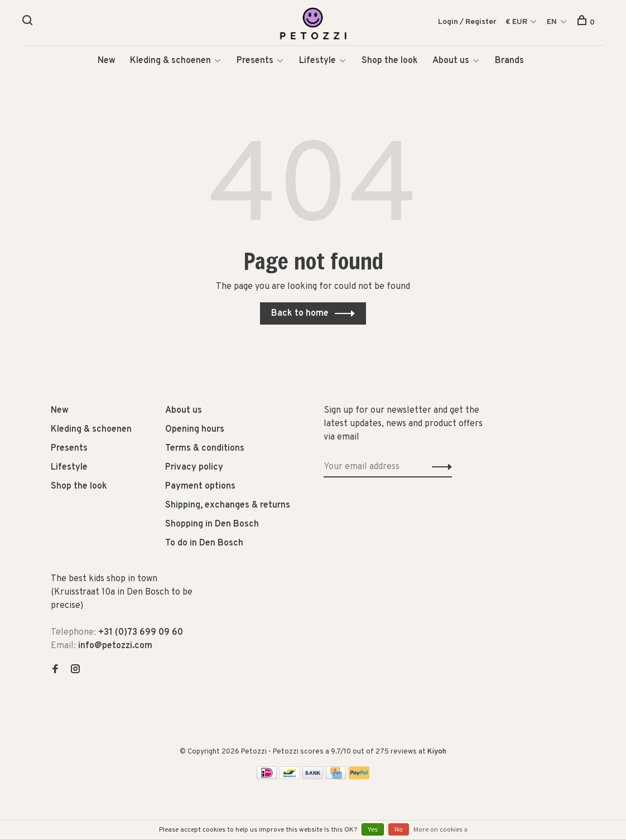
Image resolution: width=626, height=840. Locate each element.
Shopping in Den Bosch (212, 525)
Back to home (300, 314)
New (107, 61)
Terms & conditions (205, 449)
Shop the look (390, 61)
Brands (509, 61)
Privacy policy (194, 468)
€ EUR (517, 22)
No (399, 830)
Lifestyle (317, 61)
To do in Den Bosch (204, 544)
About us (451, 61)
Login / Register (467, 22)
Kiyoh (437, 752)
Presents (256, 61)
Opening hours (195, 430)
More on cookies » (440, 830)
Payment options (200, 487)
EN (552, 22)
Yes (373, 830)
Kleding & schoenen (170, 61)
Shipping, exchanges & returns (228, 506)
